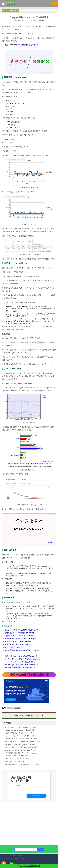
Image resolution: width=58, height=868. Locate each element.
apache (17, 708)
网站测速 (12, 856)
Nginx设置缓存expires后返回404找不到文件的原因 (22, 650)
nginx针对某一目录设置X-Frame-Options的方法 (21, 639)
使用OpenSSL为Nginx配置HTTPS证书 (18, 644)
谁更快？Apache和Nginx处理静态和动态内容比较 (21, 45)
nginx (10, 708)
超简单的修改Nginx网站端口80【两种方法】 (20, 633)
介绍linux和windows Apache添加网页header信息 (21, 656)
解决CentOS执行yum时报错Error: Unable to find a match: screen (26, 733)
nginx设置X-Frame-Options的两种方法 (18, 642)
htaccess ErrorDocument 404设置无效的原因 (20, 662)
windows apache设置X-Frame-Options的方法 (20, 668)
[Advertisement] (29, 823)
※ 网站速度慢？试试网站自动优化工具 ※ (29, 715)
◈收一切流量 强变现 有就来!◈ (29, 675)
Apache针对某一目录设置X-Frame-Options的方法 (22, 665)
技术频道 (6, 11)
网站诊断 (21, 856)
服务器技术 (14, 11)
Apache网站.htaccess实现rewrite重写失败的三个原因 (23, 659)
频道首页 (4, 856)
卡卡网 (10, 4)
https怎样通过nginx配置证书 (14, 647)
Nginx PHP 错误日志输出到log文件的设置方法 (20, 636)
